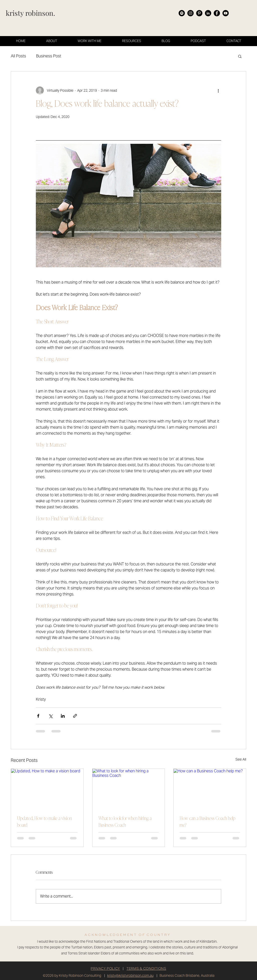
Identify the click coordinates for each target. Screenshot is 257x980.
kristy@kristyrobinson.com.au (130, 975)
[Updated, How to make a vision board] (47, 789)
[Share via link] (75, 716)
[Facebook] (217, 13)
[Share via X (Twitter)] (50, 716)
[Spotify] (182, 13)
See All (241, 759)
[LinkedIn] (208, 13)
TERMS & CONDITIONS (146, 968)
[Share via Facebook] (38, 716)
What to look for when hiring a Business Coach (125, 822)
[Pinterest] (199, 13)
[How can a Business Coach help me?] (210, 789)
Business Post (49, 56)
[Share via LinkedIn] (63, 716)
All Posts (18, 56)
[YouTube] (226, 13)
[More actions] (218, 90)
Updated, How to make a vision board (44, 822)
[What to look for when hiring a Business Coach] (129, 789)
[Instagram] (190, 13)
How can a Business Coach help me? (207, 822)
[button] (240, 56)
